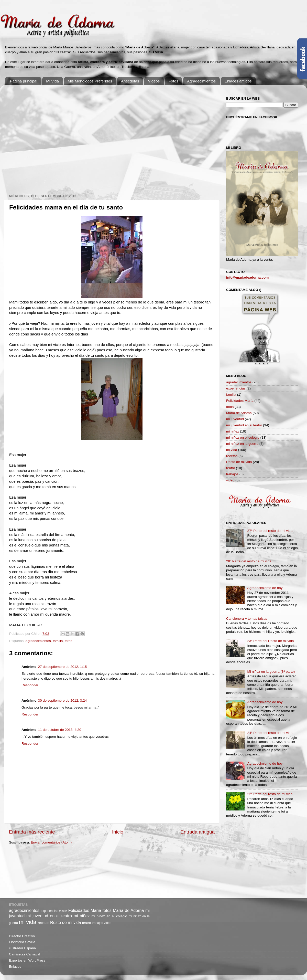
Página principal (24, 81)
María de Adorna (239, 413)
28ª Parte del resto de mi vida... (250, 561)
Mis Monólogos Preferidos (90, 81)
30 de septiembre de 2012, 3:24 (63, 700)
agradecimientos (38, 641)
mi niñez (233, 431)
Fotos (173, 81)
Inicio (118, 832)
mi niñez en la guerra (242, 444)
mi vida (232, 450)
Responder (30, 685)
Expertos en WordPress (27, 960)
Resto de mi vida (239, 462)
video (230, 480)
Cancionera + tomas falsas (247, 619)
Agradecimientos (201, 81)
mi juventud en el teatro (244, 425)
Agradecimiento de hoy (265, 588)
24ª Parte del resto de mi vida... (271, 733)
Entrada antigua (198, 832)
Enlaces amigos (238, 81)
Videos (154, 81)
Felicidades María (240, 401)
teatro (231, 468)
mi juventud (235, 419)
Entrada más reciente (32, 832)
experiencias (236, 388)
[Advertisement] (48, 137)
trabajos (232, 474)
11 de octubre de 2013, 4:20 (60, 730)
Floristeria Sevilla (22, 942)
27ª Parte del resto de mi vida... (271, 531)
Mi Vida (52, 81)
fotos (68, 641)
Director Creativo (22, 936)
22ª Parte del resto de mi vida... (271, 794)
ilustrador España (22, 948)
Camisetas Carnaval (25, 954)
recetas (232, 456)
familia (58, 641)
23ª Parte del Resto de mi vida (270, 641)
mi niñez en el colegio (243, 438)
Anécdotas (130, 81)
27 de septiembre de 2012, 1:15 (63, 667)
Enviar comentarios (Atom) (51, 842)
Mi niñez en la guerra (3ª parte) (271, 672)
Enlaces (15, 967)
